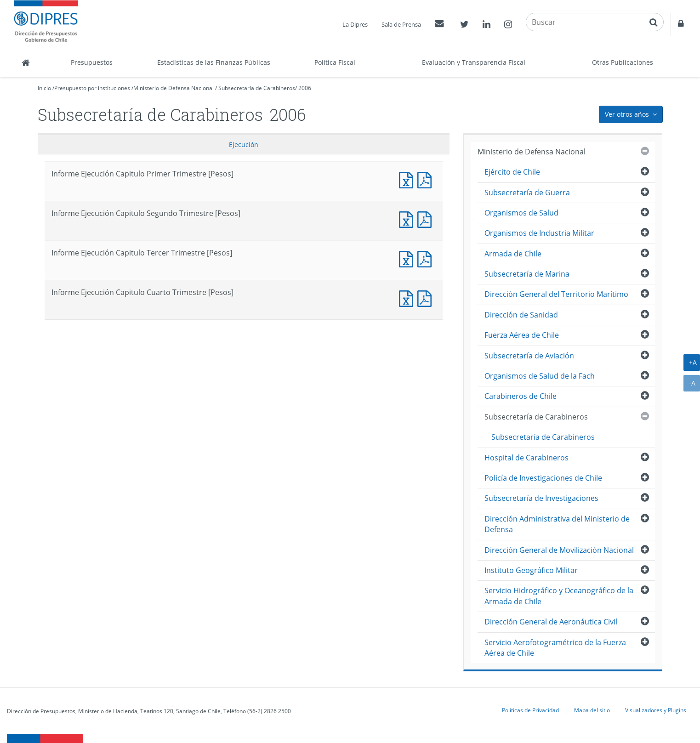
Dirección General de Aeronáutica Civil (551, 622)
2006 (305, 88)
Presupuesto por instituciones (92, 88)
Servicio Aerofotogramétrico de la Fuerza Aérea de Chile (555, 648)
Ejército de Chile (512, 172)
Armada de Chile (513, 254)
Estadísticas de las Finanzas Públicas (214, 62)
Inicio (44, 88)
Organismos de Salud (521, 213)
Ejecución (244, 145)
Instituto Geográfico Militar (531, 570)
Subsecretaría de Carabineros (257, 88)
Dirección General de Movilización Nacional (559, 550)
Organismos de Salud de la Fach (540, 376)
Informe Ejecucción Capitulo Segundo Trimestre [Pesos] (427, 218)
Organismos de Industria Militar (539, 233)
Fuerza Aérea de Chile (522, 335)
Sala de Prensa (401, 24)
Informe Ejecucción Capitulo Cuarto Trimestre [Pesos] (427, 298)
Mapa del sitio (592, 710)
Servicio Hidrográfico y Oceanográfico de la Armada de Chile (559, 596)
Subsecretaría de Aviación (529, 356)
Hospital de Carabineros (526, 458)
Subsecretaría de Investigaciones (541, 498)
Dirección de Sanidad (521, 315)
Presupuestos (92, 62)
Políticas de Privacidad (530, 710)
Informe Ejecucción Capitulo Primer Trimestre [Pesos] (427, 179)
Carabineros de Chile (521, 396)
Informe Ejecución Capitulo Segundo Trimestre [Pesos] (408, 218)
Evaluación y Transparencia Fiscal (474, 62)
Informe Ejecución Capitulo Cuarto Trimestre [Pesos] (408, 298)
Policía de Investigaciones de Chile (543, 478)
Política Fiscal (335, 62)
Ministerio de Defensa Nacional (174, 88)
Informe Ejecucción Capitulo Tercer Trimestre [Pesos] (427, 258)
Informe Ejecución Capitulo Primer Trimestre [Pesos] (408, 179)
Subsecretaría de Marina (527, 274)
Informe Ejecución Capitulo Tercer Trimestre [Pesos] (408, 258)
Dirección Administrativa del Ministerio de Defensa (557, 524)
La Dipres (355, 24)
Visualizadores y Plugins (656, 710)
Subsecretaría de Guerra (527, 193)
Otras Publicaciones (623, 62)
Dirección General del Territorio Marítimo (556, 294)
